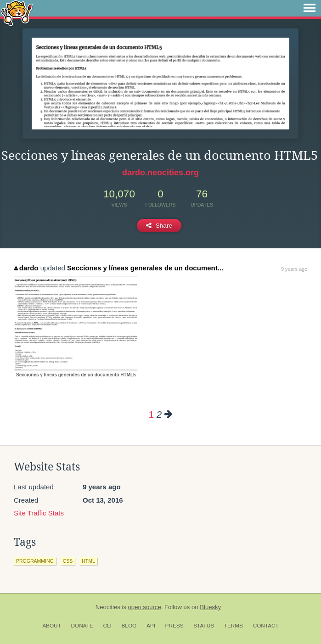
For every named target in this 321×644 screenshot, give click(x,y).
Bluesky (210, 607)
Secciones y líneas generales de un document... (145, 268)
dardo (26, 268)
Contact (266, 626)
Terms (234, 626)
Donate (82, 626)
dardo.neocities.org (160, 173)
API (151, 626)
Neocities (108, 607)
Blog (129, 626)
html (88, 561)
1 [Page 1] (151, 414)
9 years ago (294, 269)
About (52, 626)
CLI (107, 626)
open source (145, 607)
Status (204, 626)
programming (35, 561)
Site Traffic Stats (39, 513)
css (68, 561)
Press (175, 626)
